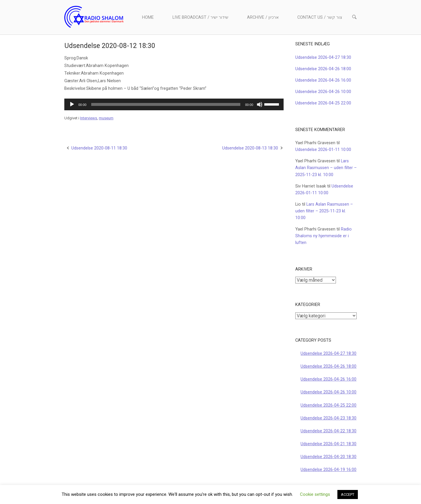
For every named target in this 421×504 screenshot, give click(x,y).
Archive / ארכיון (263, 17)
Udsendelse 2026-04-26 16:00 (323, 80)
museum (106, 118)
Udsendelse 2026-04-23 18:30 (328, 418)
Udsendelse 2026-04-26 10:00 (323, 92)
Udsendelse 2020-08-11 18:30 (99, 148)
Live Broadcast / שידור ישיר (200, 17)
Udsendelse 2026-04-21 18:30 (328, 444)
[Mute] (260, 104)
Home (148, 17)
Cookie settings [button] (315, 494)
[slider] (166, 104)
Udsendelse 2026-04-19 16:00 (328, 470)
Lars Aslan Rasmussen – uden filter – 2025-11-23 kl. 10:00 (326, 168)
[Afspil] (72, 104)
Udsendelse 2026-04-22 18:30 (328, 431)
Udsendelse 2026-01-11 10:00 (323, 150)
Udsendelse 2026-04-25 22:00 (323, 103)
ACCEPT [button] (348, 494)
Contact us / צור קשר (320, 17)
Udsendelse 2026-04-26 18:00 (323, 69)
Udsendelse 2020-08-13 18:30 (250, 148)
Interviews (89, 118)
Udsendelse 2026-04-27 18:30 (323, 57)
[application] (174, 104)
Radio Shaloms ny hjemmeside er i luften (323, 236)
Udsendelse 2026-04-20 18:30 (328, 457)
